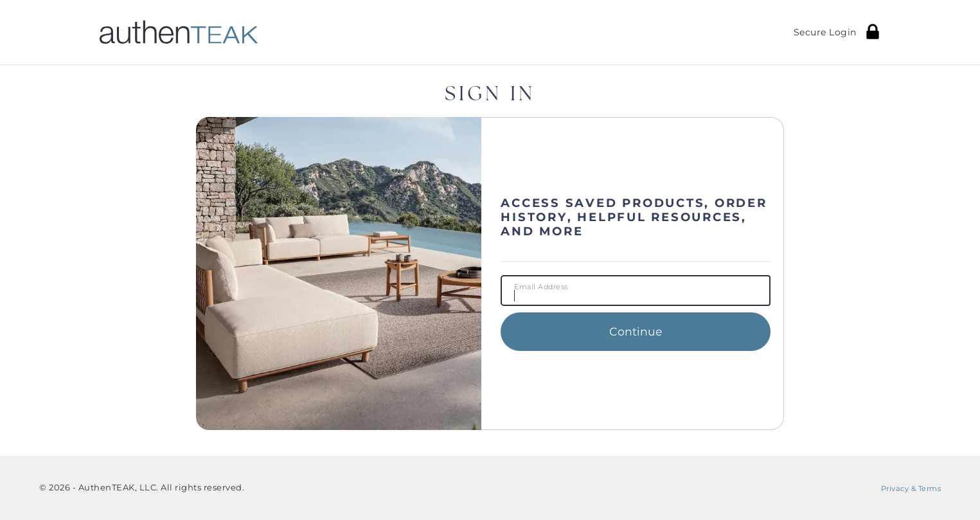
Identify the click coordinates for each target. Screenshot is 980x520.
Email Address (541, 287)
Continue (636, 331)
